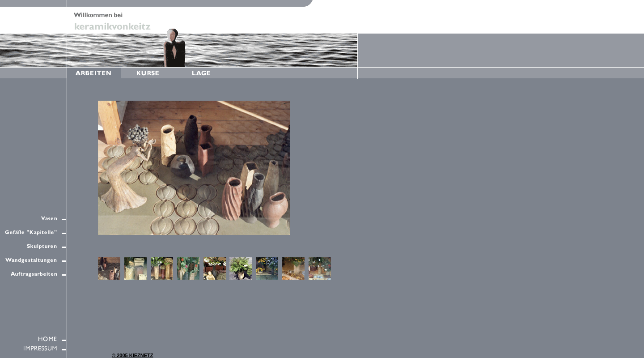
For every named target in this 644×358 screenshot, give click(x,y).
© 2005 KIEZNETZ (132, 355)
